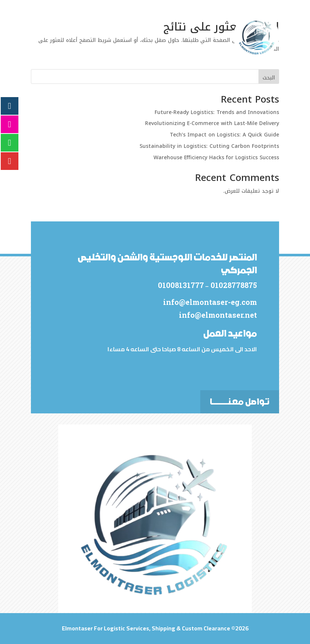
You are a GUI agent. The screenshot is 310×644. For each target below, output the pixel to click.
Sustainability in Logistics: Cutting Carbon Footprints (209, 146)
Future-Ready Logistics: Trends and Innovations (217, 112)
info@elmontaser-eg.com (209, 302)
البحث (269, 78)
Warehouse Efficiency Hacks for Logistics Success (216, 158)
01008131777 (180, 285)
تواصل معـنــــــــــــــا (240, 402)
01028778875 (232, 285)
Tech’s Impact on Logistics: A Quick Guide (224, 135)
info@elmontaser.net (217, 315)
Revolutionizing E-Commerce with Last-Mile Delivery (212, 123)
